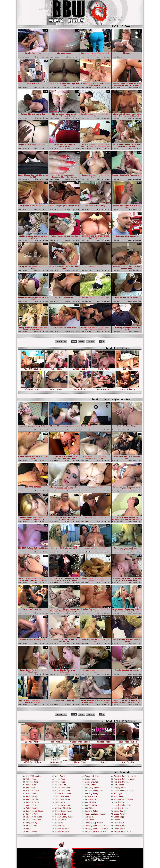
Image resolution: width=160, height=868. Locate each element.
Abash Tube (80, 762)
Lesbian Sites (121, 808)
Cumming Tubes (91, 811)
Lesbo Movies (120, 814)
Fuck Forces (104, 389)
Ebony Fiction (62, 832)
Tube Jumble (56, 741)
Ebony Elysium (62, 829)
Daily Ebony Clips (64, 817)
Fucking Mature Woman (124, 779)
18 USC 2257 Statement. (97, 860)
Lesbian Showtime (122, 805)
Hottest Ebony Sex (94, 791)
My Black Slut (91, 797)
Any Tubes (60, 776)
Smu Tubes (60, 802)
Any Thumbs (128, 762)
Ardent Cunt (80, 368)
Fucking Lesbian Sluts (96, 826)
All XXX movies (32, 368)
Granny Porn (120, 788)
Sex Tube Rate (62, 797)
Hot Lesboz (119, 797)
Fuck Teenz (119, 785)
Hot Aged (118, 794)
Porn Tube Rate (63, 788)
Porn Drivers (128, 389)
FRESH (81, 342)
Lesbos (117, 820)
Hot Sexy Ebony (92, 788)
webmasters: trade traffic (100, 853)
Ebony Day (60, 826)
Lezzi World (120, 829)
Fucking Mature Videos (125, 776)
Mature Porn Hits (122, 832)
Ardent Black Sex (64, 808)
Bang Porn (104, 368)
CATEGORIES (61, 342)
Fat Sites (89, 820)
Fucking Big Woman (94, 823)
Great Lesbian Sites (124, 791)
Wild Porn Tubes (128, 741)
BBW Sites (89, 808)
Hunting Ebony (91, 794)
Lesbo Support (121, 817)
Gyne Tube (60, 782)
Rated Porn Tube (63, 794)
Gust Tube (60, 779)
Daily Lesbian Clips (95, 814)
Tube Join (56, 368)
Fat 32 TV (89, 817)
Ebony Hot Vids (92, 776)
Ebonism (59, 823)
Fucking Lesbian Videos (96, 829)
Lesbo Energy (120, 811)
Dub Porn (128, 368)
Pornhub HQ (80, 389)
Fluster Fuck (32, 389)
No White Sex (91, 799)
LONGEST (90, 342)
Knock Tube (61, 785)
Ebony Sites (90, 785)
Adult (104, 762)
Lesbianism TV (121, 802)
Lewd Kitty (119, 823)
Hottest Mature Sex (123, 799)
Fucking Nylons (121, 782)
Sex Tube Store (63, 799)
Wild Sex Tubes (32, 762)
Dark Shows (61, 820)
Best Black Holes (64, 811)
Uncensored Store (80, 741)
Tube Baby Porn (63, 805)
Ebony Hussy (90, 779)
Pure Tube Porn (63, 791)
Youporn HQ (56, 762)
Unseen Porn (104, 741)
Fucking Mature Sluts (95, 832)
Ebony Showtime (92, 782)
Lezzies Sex (120, 826)
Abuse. (113, 860)
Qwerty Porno (32, 741)
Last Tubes (56, 389)
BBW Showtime (91, 805)
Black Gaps (61, 814)
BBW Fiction (90, 802)
